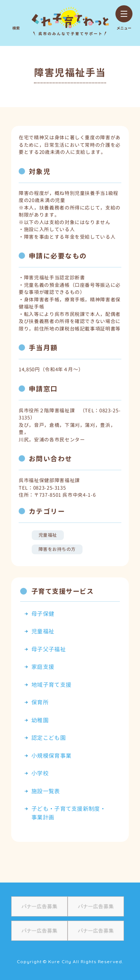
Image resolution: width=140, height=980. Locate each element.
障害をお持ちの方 (57, 549)
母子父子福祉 (49, 649)
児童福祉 (48, 535)
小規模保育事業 (51, 756)
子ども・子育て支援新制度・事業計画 (69, 813)
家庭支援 (43, 667)
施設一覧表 (46, 791)
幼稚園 (40, 720)
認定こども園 (49, 738)
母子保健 (43, 614)
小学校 (40, 773)
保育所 (40, 702)
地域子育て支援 (51, 685)
